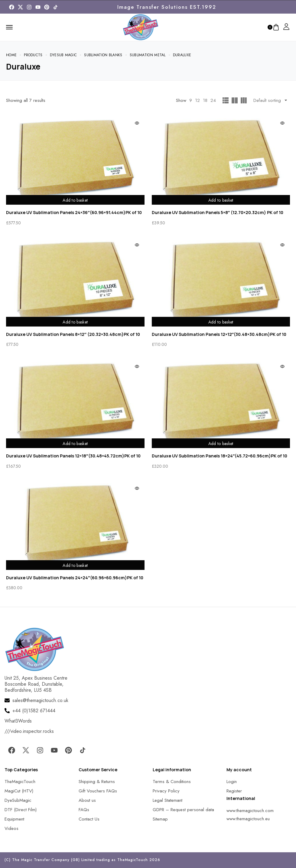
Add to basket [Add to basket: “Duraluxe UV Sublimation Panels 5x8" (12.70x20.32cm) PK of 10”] (221, 200)
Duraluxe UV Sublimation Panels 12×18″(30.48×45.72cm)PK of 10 (73, 456)
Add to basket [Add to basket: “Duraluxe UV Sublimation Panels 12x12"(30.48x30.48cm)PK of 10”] (221, 321)
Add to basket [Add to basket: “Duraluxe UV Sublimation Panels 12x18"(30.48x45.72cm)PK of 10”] (75, 443)
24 (213, 100)
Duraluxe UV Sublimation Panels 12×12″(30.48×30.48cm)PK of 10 (219, 334)
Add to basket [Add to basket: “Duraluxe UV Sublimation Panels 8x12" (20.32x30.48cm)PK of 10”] (75, 321)
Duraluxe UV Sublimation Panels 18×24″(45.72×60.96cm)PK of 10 (220, 456)
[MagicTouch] (55, 7)
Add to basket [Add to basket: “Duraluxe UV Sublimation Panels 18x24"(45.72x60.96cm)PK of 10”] (221, 443)
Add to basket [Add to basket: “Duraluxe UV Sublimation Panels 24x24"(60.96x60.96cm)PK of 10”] (75, 565)
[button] (12, 856)
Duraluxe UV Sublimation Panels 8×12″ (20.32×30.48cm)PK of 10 (73, 334)
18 (205, 100)
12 (197, 100)
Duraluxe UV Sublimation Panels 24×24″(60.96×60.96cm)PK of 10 (75, 578)
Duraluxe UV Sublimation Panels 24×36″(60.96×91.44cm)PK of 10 (74, 212)
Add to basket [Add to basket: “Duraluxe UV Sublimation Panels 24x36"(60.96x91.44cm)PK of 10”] (75, 200)
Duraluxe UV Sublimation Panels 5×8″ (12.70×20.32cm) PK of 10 (218, 212)
